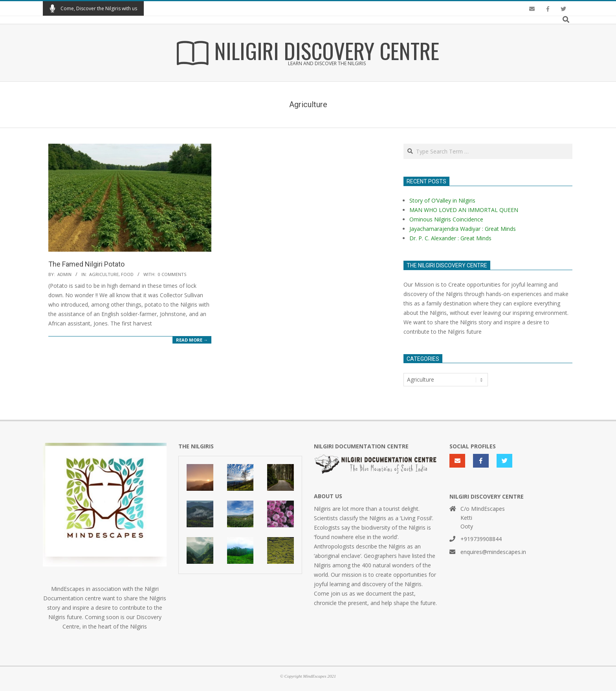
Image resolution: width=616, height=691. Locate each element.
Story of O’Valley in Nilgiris (442, 200)
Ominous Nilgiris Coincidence (446, 219)
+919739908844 (481, 539)
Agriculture (104, 274)
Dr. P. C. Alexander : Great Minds (450, 238)
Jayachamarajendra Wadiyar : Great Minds (463, 229)
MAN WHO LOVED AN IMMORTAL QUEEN (464, 210)
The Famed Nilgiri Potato (86, 264)
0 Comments (172, 274)
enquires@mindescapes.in (493, 552)
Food (127, 274)
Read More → (192, 340)
